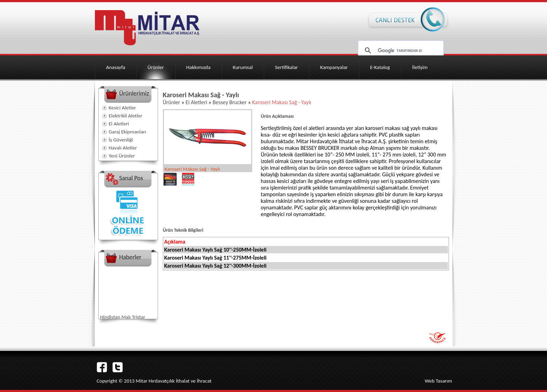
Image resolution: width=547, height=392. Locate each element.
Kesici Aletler (122, 108)
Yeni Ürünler (122, 156)
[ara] (400, 51)
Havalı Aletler (123, 148)
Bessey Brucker (230, 102)
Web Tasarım (438, 381)
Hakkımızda (198, 67)
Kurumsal (243, 67)
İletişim (420, 67)
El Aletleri (119, 124)
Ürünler (156, 67)
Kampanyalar (334, 67)
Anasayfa (116, 67)
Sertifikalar (286, 67)
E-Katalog (380, 67)
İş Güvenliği (121, 140)
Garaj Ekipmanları (128, 132)
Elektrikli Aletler (126, 116)
